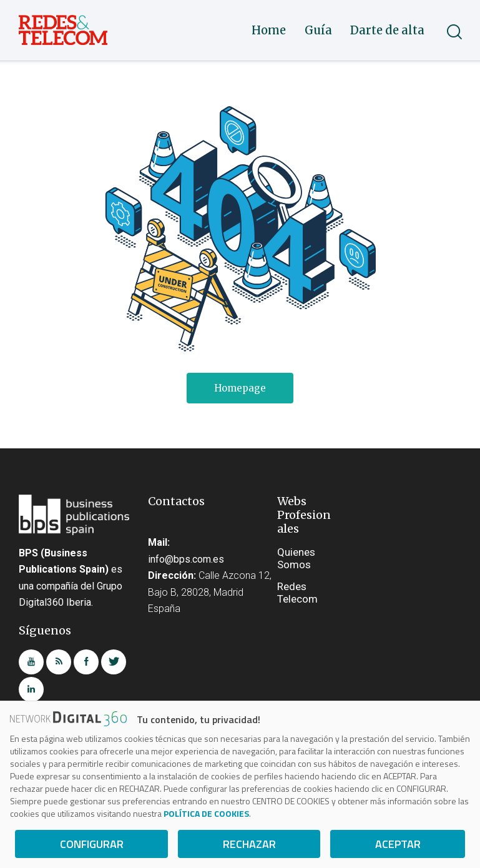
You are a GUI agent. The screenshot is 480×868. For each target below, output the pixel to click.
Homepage (240, 388)
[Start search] (453, 32)
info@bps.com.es (186, 559)
